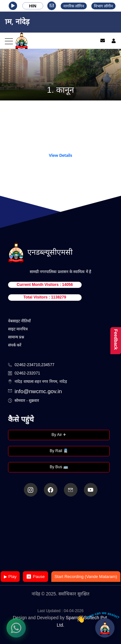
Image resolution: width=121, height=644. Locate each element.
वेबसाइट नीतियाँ (19, 321)
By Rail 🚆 (59, 451)
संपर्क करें (15, 345)
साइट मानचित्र (18, 329)
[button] (13, 6)
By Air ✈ (59, 435)
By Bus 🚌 (59, 467)
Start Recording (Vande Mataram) (86, 577)
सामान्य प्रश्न (16, 337)
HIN (33, 6)
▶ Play (10, 577)
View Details (60, 155)
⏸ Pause (35, 577)
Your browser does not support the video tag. (61, 534)
